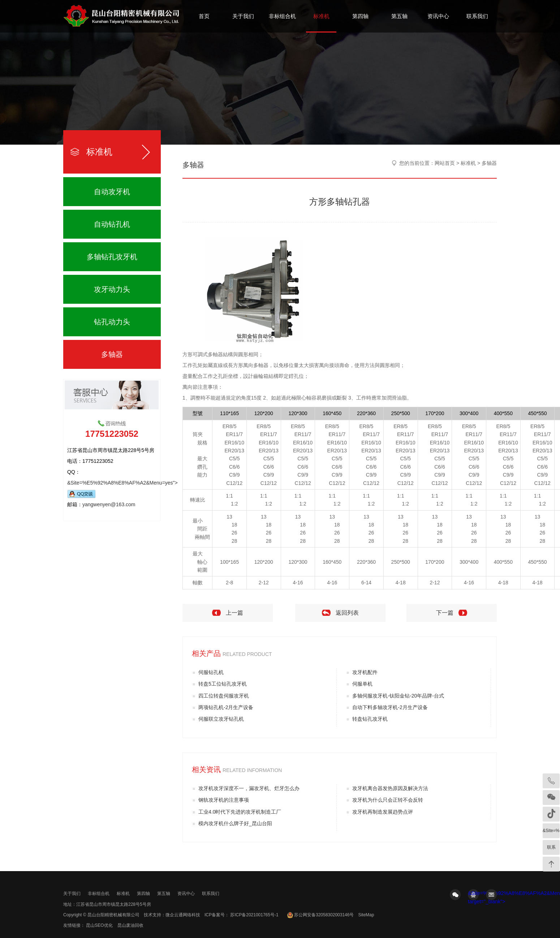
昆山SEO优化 (99, 925)
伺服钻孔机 (211, 672)
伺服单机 (362, 684)
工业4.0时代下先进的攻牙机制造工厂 (240, 812)
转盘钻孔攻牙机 (370, 719)
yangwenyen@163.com (109, 504)
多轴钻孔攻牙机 (112, 257)
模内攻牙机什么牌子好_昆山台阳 (235, 823)
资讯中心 (438, 16)
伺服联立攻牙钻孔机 (221, 719)
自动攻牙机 (112, 192)
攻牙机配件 (365, 672)
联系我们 (477, 16)
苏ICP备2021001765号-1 (254, 915)
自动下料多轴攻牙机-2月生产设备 (390, 707)
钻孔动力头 (112, 322)
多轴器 (112, 354)
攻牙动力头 (112, 289)
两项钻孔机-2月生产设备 (226, 707)
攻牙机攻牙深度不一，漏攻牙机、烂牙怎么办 (249, 788)
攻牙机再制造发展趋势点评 (383, 812)
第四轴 (360, 16)
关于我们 (243, 16)
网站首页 (445, 163)
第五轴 (399, 16)
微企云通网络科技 (183, 915)
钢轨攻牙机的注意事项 (224, 800)
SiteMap (366, 915)
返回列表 (347, 613)
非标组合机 (282, 16)
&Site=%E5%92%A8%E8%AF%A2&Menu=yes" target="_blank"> (473, 895)
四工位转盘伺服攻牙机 (224, 696)
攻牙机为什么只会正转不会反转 (388, 800)
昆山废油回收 (130, 925)
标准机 (321, 16)
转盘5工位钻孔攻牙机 (223, 684)
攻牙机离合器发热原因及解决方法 (390, 788)
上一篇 (234, 613)
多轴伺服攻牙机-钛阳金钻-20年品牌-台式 (398, 696)
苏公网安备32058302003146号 (324, 915)
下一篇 (445, 613)
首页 (204, 16)
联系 (551, 847)
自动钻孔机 (112, 224)
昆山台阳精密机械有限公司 (113, 915)
